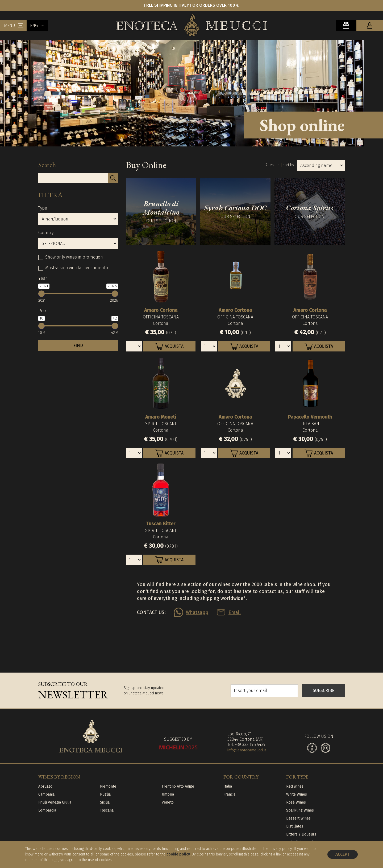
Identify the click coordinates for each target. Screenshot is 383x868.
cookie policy (178, 854)
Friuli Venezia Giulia (55, 802)
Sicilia (105, 802)
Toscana (107, 810)
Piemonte (108, 786)
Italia (228, 786)
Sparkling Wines (300, 810)
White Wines (297, 794)
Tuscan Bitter (161, 524)
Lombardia (47, 810)
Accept (343, 854)
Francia (229, 794)
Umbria (168, 794)
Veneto (168, 802)
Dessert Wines (298, 818)
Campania (46, 794)
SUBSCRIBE (324, 691)
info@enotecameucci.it (247, 750)
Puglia (105, 794)
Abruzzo (45, 786)
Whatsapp (197, 612)
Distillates (295, 826)
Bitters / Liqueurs (301, 834)
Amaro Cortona (161, 310)
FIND (78, 345)
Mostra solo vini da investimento (77, 268)
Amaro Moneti (161, 417)
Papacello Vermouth (310, 417)
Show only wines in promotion (74, 257)
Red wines (295, 786)
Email (235, 612)
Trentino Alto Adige (178, 786)
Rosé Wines (296, 802)
